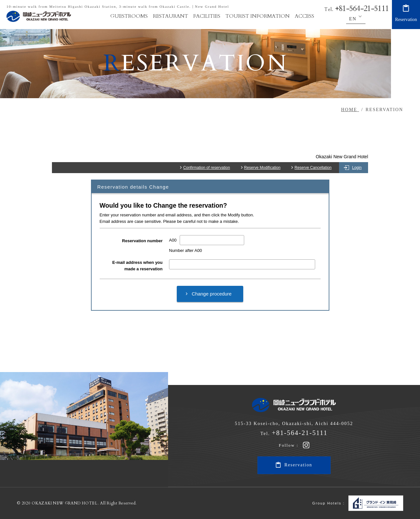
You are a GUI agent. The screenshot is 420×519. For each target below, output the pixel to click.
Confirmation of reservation (207, 168)
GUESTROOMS (129, 16)
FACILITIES (207, 16)
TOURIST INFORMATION (258, 16)
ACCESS (305, 16)
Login (357, 168)
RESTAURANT (170, 16)
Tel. (356, 10)
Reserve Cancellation (313, 168)
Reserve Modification (262, 168)
